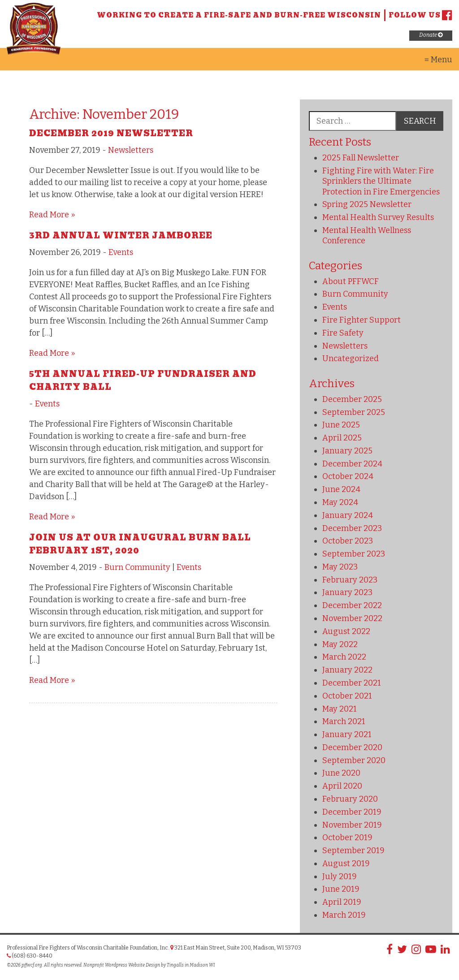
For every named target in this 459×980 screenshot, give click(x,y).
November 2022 (352, 618)
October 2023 (348, 541)
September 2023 (354, 554)
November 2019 (352, 825)
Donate (431, 35)
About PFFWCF (351, 281)
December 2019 (352, 812)
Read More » (52, 215)
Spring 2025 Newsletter (367, 204)
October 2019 (347, 838)
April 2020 (342, 786)
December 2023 (352, 528)
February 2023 (350, 580)
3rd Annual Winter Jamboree (121, 235)
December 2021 (352, 683)
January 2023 (347, 592)
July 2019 (340, 876)
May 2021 (340, 709)
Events (121, 252)
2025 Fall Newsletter (361, 158)
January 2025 (347, 451)
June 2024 (341, 489)
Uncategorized (351, 358)
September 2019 (353, 850)
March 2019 (344, 915)
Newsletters (131, 150)
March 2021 (344, 721)
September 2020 (354, 760)
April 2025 (342, 438)
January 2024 (348, 515)
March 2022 (344, 657)
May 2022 (340, 644)
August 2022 (346, 631)
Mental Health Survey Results (378, 217)
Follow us (420, 15)
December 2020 (352, 747)
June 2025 (341, 425)
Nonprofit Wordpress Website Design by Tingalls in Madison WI (149, 965)
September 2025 (354, 412)
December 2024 (352, 464)
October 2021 (347, 696)
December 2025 (352, 399)
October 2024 (348, 476)
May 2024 (340, 502)
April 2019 (342, 902)
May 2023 (340, 567)
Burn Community (137, 567)
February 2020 (350, 799)
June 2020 (341, 773)
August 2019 (346, 863)
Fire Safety (343, 333)
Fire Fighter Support (362, 320)
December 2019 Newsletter (111, 133)
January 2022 (347, 670)
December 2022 (352, 605)
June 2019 (341, 889)
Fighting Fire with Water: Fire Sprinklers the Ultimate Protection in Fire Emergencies (381, 181)
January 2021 (347, 734)
